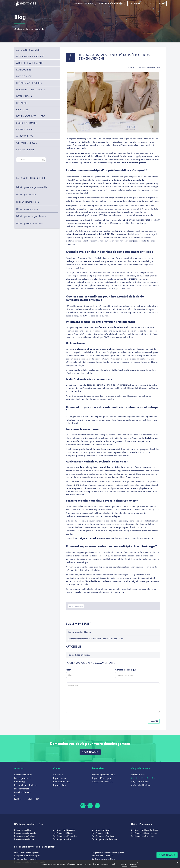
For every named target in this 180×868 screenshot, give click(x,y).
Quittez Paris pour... (141, 824)
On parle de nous (27, 143)
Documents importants (31, 90)
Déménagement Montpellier (65, 836)
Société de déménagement (26, 859)
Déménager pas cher (26, 194)
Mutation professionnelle (104, 775)
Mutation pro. (25, 136)
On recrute (58, 775)
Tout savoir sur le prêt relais (79, 632)
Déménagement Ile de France (105, 839)
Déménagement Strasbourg (104, 836)
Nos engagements (23, 778)
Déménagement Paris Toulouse (144, 833)
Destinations (24, 96)
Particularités (24, 70)
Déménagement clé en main (29, 223)
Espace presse (60, 778)
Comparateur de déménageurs (27, 856)
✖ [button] (178, 863)
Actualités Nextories (28, 50)
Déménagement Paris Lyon (142, 836)
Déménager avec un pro (31, 116)
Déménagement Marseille (25, 833)
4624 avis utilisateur (141, 785)
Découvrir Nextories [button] (85, 3)
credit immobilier (76, 606)
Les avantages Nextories (26, 785)
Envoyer (154, 721)
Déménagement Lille (101, 833)
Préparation (23, 103)
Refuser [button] (124, 864)
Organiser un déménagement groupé (108, 852)
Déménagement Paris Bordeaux (144, 830)
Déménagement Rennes (24, 839)
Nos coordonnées (62, 781)
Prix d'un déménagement (28, 202)
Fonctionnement (22, 789)
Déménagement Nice (62, 839)
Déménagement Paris (23, 830)
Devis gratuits (136, 3)
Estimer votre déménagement (27, 852)
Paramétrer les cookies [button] (109, 864)
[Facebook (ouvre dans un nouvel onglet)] (83, 806)
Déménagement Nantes (63, 833)
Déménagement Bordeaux (64, 830)
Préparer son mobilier (29, 83)
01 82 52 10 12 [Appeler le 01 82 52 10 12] (157, 3)
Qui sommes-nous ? (23, 775)
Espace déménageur (102, 778)
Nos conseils (24, 76)
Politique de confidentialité (27, 799)
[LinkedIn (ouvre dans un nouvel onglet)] (90, 806)
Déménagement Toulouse (25, 836)
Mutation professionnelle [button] (112, 3)
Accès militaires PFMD (103, 781)
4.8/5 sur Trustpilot (140, 781)
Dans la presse (138, 775)
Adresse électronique (126, 670)
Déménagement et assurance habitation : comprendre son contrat (96, 639)
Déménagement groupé (27, 209)
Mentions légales (22, 792)
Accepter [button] (134, 864)
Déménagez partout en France (30, 824)
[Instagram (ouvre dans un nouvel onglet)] (97, 806)
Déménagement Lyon (101, 830)
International (25, 129)
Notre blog (19, 781)
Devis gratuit (90, 752)
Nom (68, 670)
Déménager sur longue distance (31, 216)
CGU (17, 796)
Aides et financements (29, 29)
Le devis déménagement (30, 56)
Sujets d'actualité (27, 123)
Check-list (22, 109)
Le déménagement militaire (103, 859)
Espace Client (60, 785)
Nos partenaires (26, 149)
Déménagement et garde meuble (32, 187)
